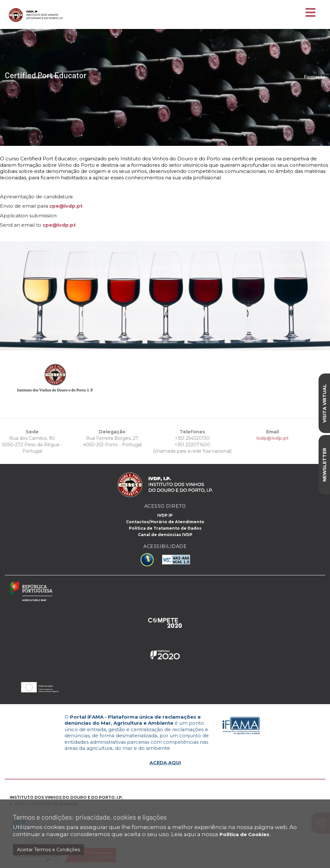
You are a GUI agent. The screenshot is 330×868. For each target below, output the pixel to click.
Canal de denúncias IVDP (165, 535)
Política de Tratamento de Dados (165, 528)
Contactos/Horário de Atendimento (165, 522)
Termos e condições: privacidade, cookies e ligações (90, 817)
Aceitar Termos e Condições (49, 850)
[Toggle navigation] (311, 13)
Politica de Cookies (244, 834)
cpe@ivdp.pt (66, 206)
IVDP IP (165, 515)
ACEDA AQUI (165, 763)
